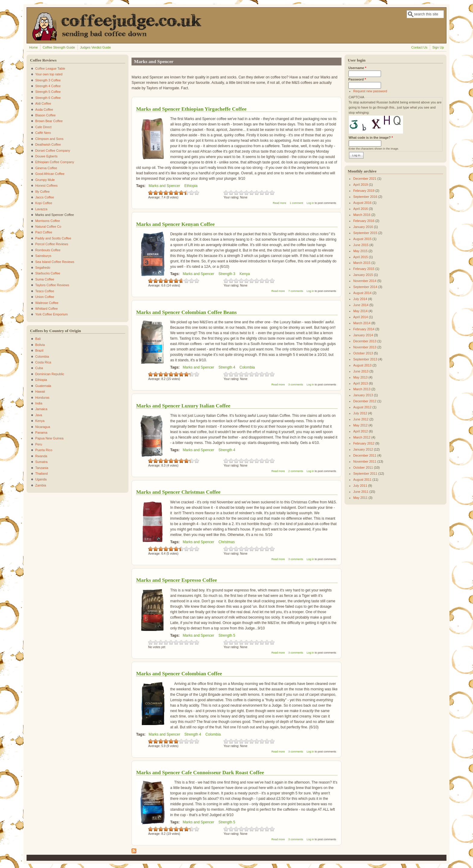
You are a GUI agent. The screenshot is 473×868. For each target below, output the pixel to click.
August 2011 (362, 480)
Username (357, 68)
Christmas (227, 542)
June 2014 (361, 305)
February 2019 (364, 191)
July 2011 (360, 486)
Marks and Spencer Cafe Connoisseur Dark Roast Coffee (200, 772)
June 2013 (361, 371)
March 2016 (362, 215)
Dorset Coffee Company (53, 150)
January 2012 (363, 449)
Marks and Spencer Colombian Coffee (179, 673)
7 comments (296, 291)
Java (39, 415)
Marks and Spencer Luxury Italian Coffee (183, 406)
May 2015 (360, 251)
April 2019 (361, 185)
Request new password (370, 91)
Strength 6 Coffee (48, 98)
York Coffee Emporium (52, 314)
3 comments (296, 385)
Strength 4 (227, 367)
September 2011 (365, 474)
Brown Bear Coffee (49, 121)
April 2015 (361, 257)
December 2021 (365, 179)
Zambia (41, 485)
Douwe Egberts (46, 156)
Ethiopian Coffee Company (55, 162)
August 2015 (362, 239)
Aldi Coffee (43, 103)
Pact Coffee (44, 232)
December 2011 (365, 455)
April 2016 (361, 209)
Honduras (42, 398)
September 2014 (365, 287)
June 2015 (361, 245)
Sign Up (438, 47)
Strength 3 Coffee (48, 80)
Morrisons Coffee (48, 221)
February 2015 (364, 269)
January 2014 (363, 335)
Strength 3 (227, 274)
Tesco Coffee (45, 291)
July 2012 (360, 413)
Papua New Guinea (49, 438)
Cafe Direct (43, 127)
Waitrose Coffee (47, 303)
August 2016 (362, 203)
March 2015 (362, 263)
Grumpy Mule (45, 180)
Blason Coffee (46, 115)
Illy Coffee (43, 192)
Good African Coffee (50, 174)
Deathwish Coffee (48, 144)
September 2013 (365, 359)
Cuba (39, 368)
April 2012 (361, 431)
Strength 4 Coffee (48, 86)
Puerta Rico (44, 450)
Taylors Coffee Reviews (52, 285)
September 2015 (365, 233)
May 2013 (360, 377)
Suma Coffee (45, 279)
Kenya (245, 274)
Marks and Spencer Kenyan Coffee (175, 224)
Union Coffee (45, 297)
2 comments (296, 471)
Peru (39, 444)
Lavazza (41, 209)
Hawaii (40, 391)
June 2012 (361, 419)
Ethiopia (191, 186)
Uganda (41, 479)
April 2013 (361, 383)
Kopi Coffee (44, 203)
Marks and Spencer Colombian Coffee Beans (186, 312)
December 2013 (365, 341)
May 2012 (360, 425)
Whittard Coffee (47, 309)
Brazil (39, 350)
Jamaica (41, 409)
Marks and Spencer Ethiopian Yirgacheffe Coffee (191, 109)
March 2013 (362, 389)
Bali (38, 339)
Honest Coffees (46, 185)
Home (33, 47)
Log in (310, 203)
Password (357, 79)
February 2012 (364, 443)
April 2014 (361, 317)
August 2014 (362, 293)
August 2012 (362, 407)
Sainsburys (43, 256)
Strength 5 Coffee (48, 92)
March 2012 (362, 437)
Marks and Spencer (164, 186)
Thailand (41, 474)
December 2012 (365, 401)
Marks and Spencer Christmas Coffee (178, 492)
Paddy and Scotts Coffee (53, 238)
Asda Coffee (44, 109)
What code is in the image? (371, 138)
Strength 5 (227, 635)
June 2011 (361, 492)
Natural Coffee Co (48, 227)
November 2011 (365, 461)
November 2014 (365, 281)
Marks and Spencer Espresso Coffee (176, 580)
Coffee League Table (50, 68)
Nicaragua (43, 427)
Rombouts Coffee (48, 250)
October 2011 (363, 467)
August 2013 (362, 365)
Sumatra (41, 462)
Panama (41, 432)
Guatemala (43, 386)
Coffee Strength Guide (59, 47)
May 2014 (360, 311)
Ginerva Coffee (46, 168)
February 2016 (364, 221)
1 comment (296, 203)
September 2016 (365, 197)
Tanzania (42, 468)
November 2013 (365, 347)
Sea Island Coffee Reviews (55, 262)
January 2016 (363, 227)
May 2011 (360, 498)
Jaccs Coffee (45, 197)
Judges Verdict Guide (95, 47)
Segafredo (43, 268)
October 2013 (363, 353)
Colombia (247, 367)
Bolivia (40, 345)
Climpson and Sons (49, 139)
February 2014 (364, 329)
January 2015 (363, 275)
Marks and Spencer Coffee (55, 215)
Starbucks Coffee (48, 273)
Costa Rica (43, 362)
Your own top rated (49, 74)
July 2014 (360, 299)
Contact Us (419, 47)
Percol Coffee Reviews (52, 244)
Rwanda (41, 456)
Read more (279, 203)
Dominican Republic (50, 374)
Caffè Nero (43, 133)
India (39, 403)
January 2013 (363, 395)
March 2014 (362, 323)
